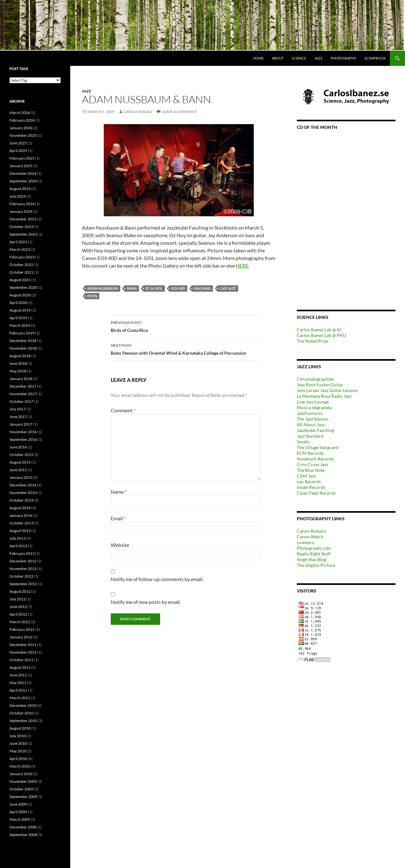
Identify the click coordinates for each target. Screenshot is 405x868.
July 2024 (18, 196)
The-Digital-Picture (316, 565)
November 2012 (23, 569)
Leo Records (309, 482)
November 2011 (23, 652)
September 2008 (23, 835)
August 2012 (20, 591)
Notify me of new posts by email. (146, 602)
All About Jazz (311, 424)
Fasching (202, 288)
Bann (132, 288)
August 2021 (20, 280)
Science (299, 58)
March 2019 (20, 325)
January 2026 (21, 128)
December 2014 (23, 485)
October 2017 (21, 401)
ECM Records (310, 453)
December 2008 (23, 827)
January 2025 (21, 166)
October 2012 (21, 576)
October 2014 (21, 500)
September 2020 (23, 287)
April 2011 (18, 690)
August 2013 (20, 531)
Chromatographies (315, 379)
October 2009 (21, 789)
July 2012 (18, 599)
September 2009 (23, 797)
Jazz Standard (310, 436)
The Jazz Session (313, 419)
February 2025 (22, 158)
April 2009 (18, 812)
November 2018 (23, 348)
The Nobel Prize (312, 341)
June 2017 (18, 417)
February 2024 (22, 204)
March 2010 (20, 766)
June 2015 (18, 470)
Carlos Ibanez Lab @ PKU (321, 335)
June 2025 (18, 143)
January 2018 (21, 379)
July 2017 (18, 409)
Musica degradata (314, 407)
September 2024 (23, 181)
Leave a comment (179, 112)
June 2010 (18, 743)
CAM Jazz (306, 476)
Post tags (19, 69)
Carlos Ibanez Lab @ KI (319, 329)
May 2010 (18, 751)
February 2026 (22, 120)
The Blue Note (311, 470)
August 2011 (20, 667)
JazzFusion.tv (310, 413)
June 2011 (18, 675)
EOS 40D (178, 288)
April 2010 (18, 759)
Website (120, 545)
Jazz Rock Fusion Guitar (320, 385)
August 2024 (20, 189)
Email (118, 518)
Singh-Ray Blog (312, 559)
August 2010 (20, 728)
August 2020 (20, 295)
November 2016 (23, 432)
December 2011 (23, 645)
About (278, 58)
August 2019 (20, 310)
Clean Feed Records (316, 493)
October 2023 (21, 227)
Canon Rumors (312, 531)
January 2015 (21, 477)
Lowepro (305, 542)
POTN (92, 296)
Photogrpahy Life (314, 548)
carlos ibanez (138, 112)
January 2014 (21, 515)
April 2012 (18, 614)
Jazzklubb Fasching (315, 430)
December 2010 (23, 705)
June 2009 (18, 804)
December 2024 (23, 173)
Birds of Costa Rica (186, 326)
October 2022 (21, 265)
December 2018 (23, 341)
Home (258, 58)
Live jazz (228, 288)
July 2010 (18, 736)
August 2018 (20, 356)
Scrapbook (375, 58)
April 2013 (18, 546)
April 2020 (18, 303)
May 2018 (18, 371)
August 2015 (20, 462)
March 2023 (20, 249)
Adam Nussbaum (103, 288)
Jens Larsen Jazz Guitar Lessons (327, 390)
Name (119, 492)
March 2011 (20, 698)
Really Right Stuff (314, 554)
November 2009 (23, 781)
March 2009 (20, 819)
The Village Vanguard (318, 447)
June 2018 (18, 363)
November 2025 (23, 135)
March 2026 (20, 113)
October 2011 (21, 660)
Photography (343, 58)
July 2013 (18, 538)
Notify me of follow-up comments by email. (157, 579)
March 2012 (20, 622)
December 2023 (23, 219)
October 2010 (21, 713)
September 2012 (23, 584)
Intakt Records (311, 487)
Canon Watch (310, 537)
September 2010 (23, 721)
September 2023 (23, 234)
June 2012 (18, 607)
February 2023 (22, 257)
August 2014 (20, 508)
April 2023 (18, 242)
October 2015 (21, 455)
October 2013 (21, 523)
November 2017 (23, 394)
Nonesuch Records (315, 459)
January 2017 (21, 424)
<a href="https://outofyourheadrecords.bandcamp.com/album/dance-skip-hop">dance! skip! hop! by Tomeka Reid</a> (346, 211)
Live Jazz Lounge (313, 402)
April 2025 (18, 151)
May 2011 (18, 683)
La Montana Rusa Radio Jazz (324, 396)
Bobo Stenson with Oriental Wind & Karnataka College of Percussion (186, 349)
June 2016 (18, 447)
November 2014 (23, 493)
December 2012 (23, 561)
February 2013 (22, 553)
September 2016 (23, 439)
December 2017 (23, 386)
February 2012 (22, 629)
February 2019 (22, 333)
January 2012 (21, 637)
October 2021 (21, 272)
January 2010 (21, 774)
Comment (123, 410)
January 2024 (21, 211)
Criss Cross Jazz (312, 464)
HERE (242, 266)
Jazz (318, 58)
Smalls (303, 442)
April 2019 (18, 318)
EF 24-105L (154, 288)
